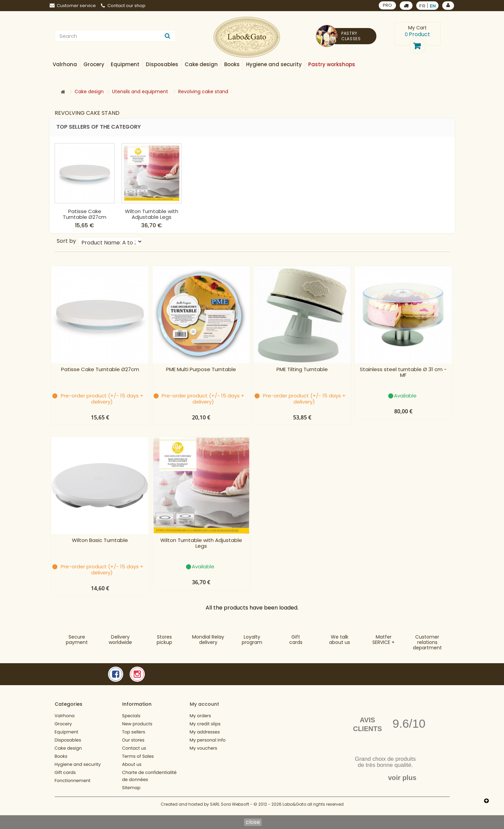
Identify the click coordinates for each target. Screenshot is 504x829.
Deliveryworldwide (120, 640)
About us (132, 764)
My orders (201, 716)
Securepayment (77, 640)
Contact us (134, 748)
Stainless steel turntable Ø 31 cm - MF (403, 372)
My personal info (208, 740)
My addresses (205, 732)
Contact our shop (123, 6)
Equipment (67, 732)
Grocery (63, 724)
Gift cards (296, 640)
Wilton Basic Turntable (85, 214)
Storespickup (164, 640)
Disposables (68, 740)
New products (137, 724)
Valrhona (65, 716)
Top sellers (134, 732)
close (253, 822)
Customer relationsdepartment (427, 642)
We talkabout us (340, 640)
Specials (131, 716)
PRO (387, 5)
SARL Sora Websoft (230, 808)
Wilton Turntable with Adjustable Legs (218, 214)
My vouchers (204, 748)
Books (61, 756)
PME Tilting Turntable (302, 370)
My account (204, 704)
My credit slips (205, 724)
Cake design (68, 748)
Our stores (133, 740)
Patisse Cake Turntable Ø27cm (151, 214)
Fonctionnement (73, 781)
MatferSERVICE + (383, 640)
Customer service (73, 6)
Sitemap (131, 788)
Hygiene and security (78, 764)
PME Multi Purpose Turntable (201, 370)
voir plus (402, 778)
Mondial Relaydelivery (208, 640)
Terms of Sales (138, 756)
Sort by (66, 241)
